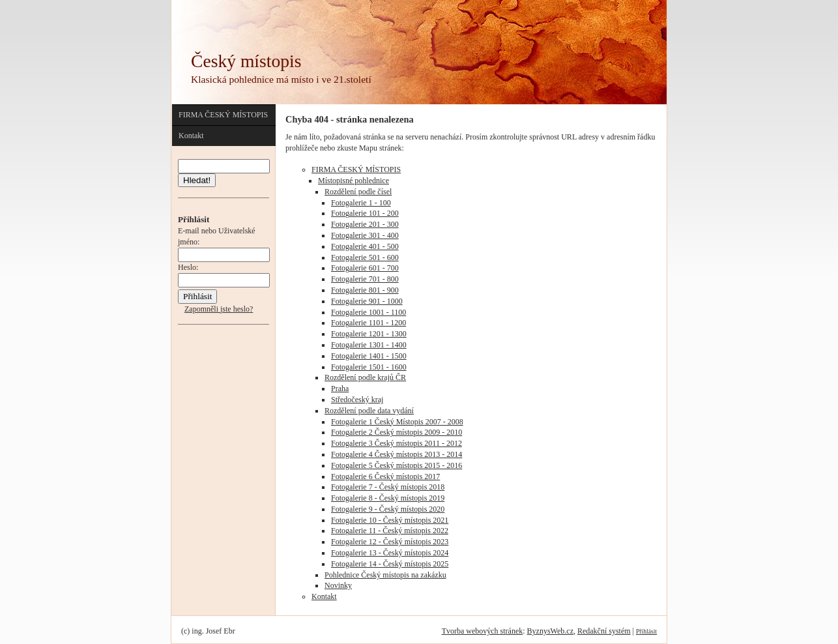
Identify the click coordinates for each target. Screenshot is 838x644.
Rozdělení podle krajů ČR (365, 377)
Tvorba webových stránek (483, 631)
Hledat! (197, 180)
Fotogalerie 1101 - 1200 (368, 323)
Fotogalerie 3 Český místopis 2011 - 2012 (397, 443)
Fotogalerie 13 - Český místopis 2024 (390, 553)
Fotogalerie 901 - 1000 (367, 301)
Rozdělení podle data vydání (369, 411)
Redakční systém (604, 631)
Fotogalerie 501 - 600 (365, 257)
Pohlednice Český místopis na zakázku (385, 575)
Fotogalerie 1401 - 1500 (369, 356)
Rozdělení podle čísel (358, 192)
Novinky (338, 585)
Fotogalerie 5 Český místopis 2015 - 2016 (397, 465)
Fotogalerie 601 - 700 (365, 268)
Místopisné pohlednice (354, 181)
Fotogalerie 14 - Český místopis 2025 (390, 564)
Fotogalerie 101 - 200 (365, 213)
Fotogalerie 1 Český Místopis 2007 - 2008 (397, 422)
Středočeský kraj (357, 400)
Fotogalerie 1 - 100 (361, 203)
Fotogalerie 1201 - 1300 (369, 334)
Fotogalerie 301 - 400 (365, 235)
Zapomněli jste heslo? (219, 309)
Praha (340, 388)
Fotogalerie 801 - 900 (365, 290)
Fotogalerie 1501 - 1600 (369, 367)
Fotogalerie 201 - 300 (365, 224)
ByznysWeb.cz (550, 631)
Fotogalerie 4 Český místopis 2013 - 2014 (397, 454)
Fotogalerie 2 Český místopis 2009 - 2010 (397, 432)
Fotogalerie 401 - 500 (365, 246)
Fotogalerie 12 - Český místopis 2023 (390, 542)
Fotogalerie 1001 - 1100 (368, 312)
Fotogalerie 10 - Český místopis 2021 (390, 520)
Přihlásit (646, 631)
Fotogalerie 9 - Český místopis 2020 (388, 509)
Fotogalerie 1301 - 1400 (369, 345)
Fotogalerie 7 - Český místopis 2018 (388, 487)
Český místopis (246, 61)
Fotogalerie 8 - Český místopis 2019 (388, 498)
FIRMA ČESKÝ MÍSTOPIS (223, 115)
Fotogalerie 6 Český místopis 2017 (385, 476)
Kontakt (191, 136)
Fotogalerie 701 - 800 (365, 279)
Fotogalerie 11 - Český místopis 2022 (390, 531)
